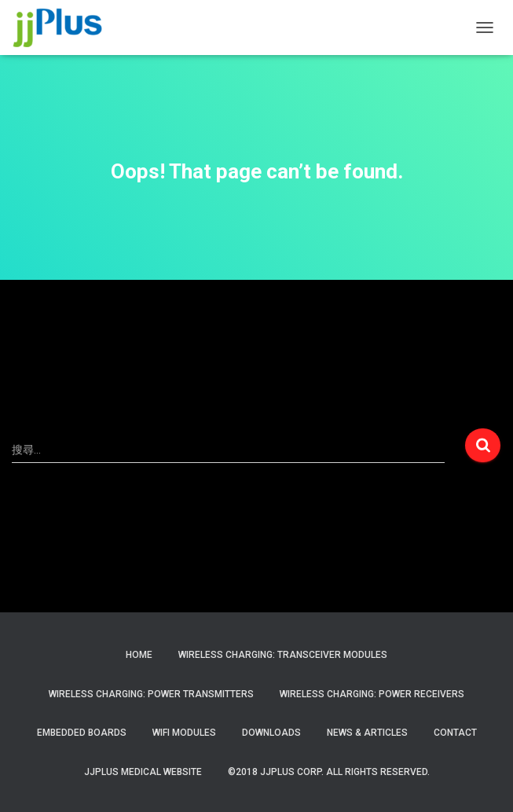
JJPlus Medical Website (143, 772)
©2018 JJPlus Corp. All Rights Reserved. (329, 772)
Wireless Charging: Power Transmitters (151, 694)
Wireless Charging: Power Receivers (372, 694)
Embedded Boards (82, 733)
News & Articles (367, 733)
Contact (455, 733)
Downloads (271, 733)
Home (139, 655)
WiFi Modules (184, 733)
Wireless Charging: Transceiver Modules (283, 655)
